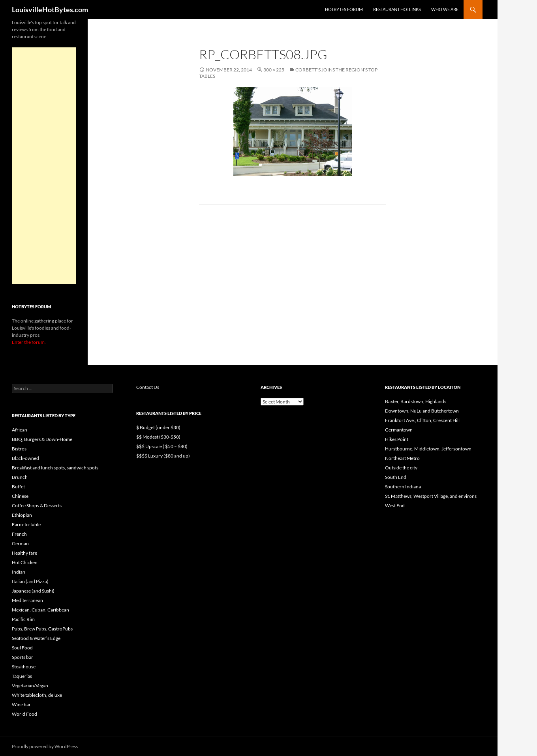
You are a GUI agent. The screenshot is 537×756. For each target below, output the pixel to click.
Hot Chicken (25, 562)
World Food (24, 714)
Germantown (399, 430)
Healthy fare (24, 553)
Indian (19, 572)
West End (395, 506)
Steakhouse (24, 667)
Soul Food (22, 648)
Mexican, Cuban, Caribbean (40, 610)
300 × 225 (274, 70)
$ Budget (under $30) (158, 427)
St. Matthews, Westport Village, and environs (431, 496)
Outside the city (401, 468)
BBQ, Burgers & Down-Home (42, 439)
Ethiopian (22, 515)
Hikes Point (397, 439)
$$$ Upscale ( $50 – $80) (162, 446)
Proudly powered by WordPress (45, 746)
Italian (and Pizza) (30, 581)
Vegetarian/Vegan (30, 686)
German (20, 543)
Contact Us (148, 387)
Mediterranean (27, 600)
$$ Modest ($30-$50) (158, 437)
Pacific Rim (23, 619)
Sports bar (23, 657)
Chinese (20, 496)
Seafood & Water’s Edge (36, 638)
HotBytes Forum (344, 9)
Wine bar (21, 704)
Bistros (19, 449)
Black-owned (25, 458)
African (20, 430)
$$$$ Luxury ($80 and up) (163, 456)
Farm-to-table (26, 524)
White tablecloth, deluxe (37, 695)
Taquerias (22, 676)
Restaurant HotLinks (397, 9)
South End (396, 477)
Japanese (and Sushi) (33, 591)
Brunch (20, 477)
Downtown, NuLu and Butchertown (422, 411)
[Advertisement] (44, 166)
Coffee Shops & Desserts (37, 506)
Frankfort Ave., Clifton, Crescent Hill (422, 420)
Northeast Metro (402, 458)
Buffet (18, 487)
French (19, 534)
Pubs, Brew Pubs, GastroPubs (42, 629)
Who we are (445, 9)
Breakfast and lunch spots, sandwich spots (55, 468)
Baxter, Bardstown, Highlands (416, 401)
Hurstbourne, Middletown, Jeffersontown (428, 449)
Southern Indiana (403, 487)
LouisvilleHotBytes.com (50, 9)
